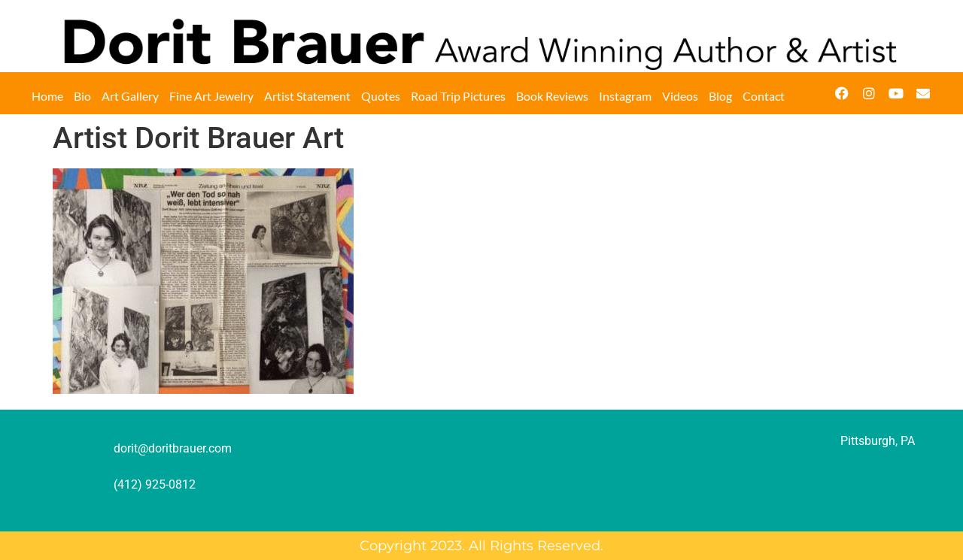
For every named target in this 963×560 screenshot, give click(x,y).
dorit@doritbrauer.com (173, 448)
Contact (764, 96)
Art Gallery (130, 96)
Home (47, 96)
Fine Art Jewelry (211, 96)
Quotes (381, 96)
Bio (82, 96)
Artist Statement (307, 96)
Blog (720, 96)
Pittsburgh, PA (878, 441)
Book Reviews (552, 96)
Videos (680, 96)
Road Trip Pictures (458, 96)
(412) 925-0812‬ (155, 484)
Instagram (625, 96)
